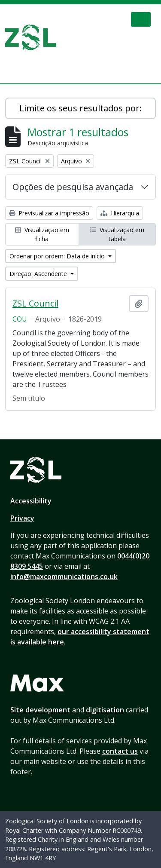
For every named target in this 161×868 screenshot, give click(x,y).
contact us (120, 751)
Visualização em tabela (117, 234)
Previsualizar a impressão (49, 213)
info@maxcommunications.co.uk (64, 577)
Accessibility (31, 501)
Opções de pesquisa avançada (73, 187)
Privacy (22, 518)
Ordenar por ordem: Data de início (58, 256)
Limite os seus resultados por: (80, 108)
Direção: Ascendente (39, 274)
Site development (40, 710)
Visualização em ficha (42, 234)
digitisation (105, 710)
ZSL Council (35, 304)
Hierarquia (120, 213)
